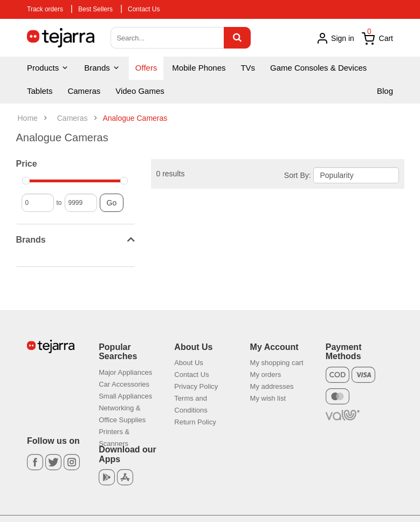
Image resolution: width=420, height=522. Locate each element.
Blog (385, 91)
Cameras (84, 91)
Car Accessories (124, 384)
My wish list (268, 398)
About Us (188, 363)
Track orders (45, 9)
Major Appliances (125, 372)
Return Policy (195, 422)
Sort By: (298, 175)
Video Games (140, 91)
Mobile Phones (199, 68)
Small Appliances (125, 396)
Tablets (40, 91)
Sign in (335, 38)
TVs (248, 68)
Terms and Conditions (191, 404)
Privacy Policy (196, 386)
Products (48, 68)
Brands (102, 68)
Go (112, 203)
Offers (146, 68)
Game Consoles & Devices (318, 68)
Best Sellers (95, 9)
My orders (266, 375)
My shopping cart (277, 363)
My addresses (272, 386)
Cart (377, 39)
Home (28, 118)
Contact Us (144, 9)
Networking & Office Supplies (122, 414)
